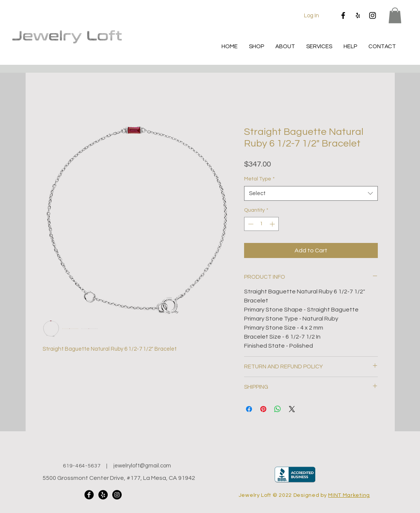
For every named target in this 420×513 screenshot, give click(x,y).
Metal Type (259, 179)
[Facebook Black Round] (89, 495)
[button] (395, 15)
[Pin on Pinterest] (263, 409)
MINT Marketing (349, 495)
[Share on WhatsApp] (278, 409)
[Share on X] (292, 409)
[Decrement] (250, 224)
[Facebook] (343, 15)
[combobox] (311, 193)
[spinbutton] (261, 224)
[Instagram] (373, 15)
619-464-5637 (82, 466)
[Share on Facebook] (249, 409)
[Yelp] (358, 15)
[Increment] (273, 224)
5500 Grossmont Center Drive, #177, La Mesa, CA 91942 (119, 478)
